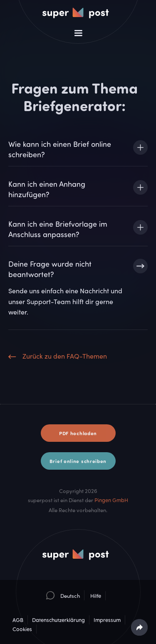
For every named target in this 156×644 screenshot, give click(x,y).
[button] (78, 33)
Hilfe (96, 596)
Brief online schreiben (78, 461)
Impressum (107, 620)
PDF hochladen (78, 433)
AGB (18, 620)
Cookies (22, 629)
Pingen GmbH (111, 500)
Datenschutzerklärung (58, 620)
